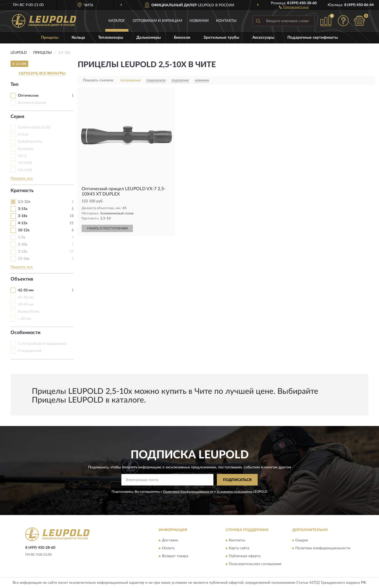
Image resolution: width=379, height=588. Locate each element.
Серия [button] (17, 117)
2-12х (23, 252)
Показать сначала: (98, 80)
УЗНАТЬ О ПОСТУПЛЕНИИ (107, 228)
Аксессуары (263, 38)
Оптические (28, 96)
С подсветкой (30, 351)
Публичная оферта (245, 556)
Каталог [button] (117, 21)
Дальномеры (149, 38)
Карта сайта (239, 548)
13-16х (24, 259)
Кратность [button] (22, 191)
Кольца (78, 38)
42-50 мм (26, 290)
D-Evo (23, 135)
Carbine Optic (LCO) (34, 128)
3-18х (23, 216)
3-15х (23, 209)
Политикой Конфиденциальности (188, 492)
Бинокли (182, 38)
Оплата (168, 548)
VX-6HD (25, 170)
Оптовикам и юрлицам (157, 21)
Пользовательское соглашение (255, 564)
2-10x (23, 244)
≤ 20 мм (24, 319)
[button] (294, 7)
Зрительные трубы (221, 38)
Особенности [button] (26, 333)
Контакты (226, 21)
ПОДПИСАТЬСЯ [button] (237, 480)
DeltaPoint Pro (30, 142)
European (26, 149)
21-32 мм (26, 297)
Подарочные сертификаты (313, 38)
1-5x (22, 237)
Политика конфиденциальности (323, 548)
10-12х (24, 230)
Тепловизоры (111, 38)
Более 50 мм (29, 312)
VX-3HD (25, 163)
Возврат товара (175, 556)
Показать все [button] (22, 179)
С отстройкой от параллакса (42, 344)
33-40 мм (26, 305)
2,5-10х (24, 202)
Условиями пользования (235, 492)
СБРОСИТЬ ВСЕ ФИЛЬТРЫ (42, 73)
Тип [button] (14, 85)
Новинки (199, 21)
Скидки (302, 540)
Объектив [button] (22, 279)
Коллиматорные (32, 103)
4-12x (23, 223)
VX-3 (22, 156)
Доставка (170, 540)
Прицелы (50, 38)
